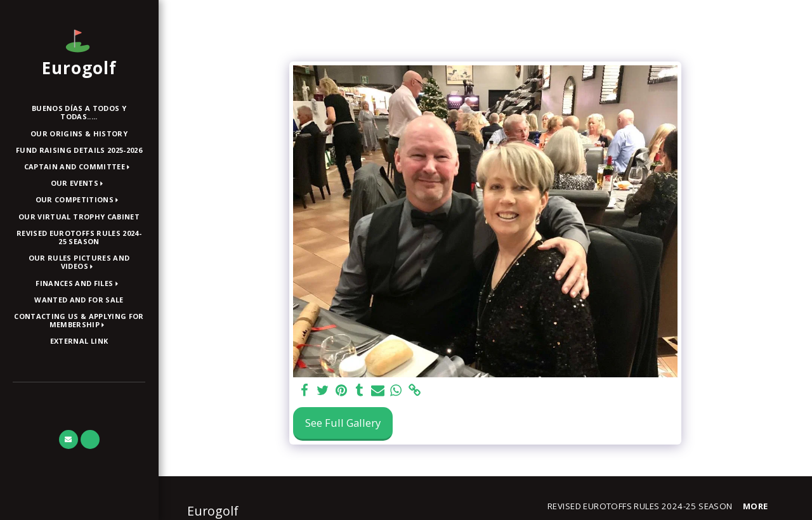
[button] (79, 167)
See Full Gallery (343, 423)
